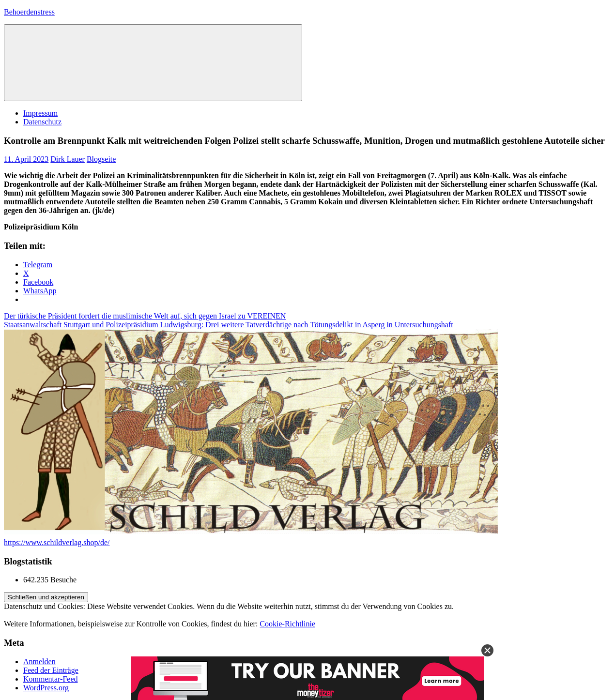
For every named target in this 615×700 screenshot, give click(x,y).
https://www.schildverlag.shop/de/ (57, 542)
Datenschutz (42, 122)
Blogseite (101, 159)
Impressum (40, 113)
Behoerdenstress (29, 12)
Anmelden (39, 662)
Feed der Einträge (51, 670)
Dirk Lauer (68, 159)
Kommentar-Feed (51, 679)
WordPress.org (46, 688)
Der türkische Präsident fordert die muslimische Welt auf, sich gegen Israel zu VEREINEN (145, 316)
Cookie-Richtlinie (287, 624)
